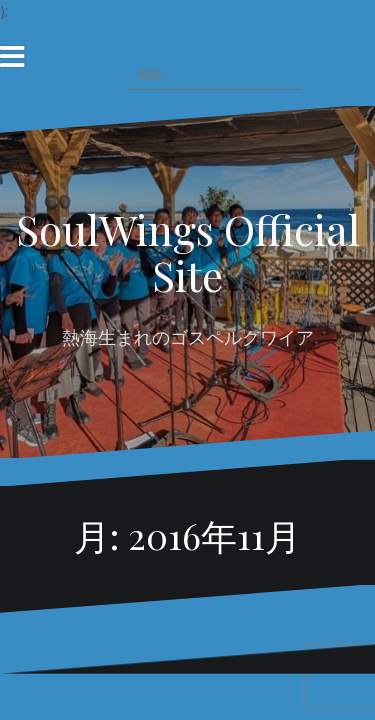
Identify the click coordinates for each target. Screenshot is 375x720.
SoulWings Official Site (188, 252)
